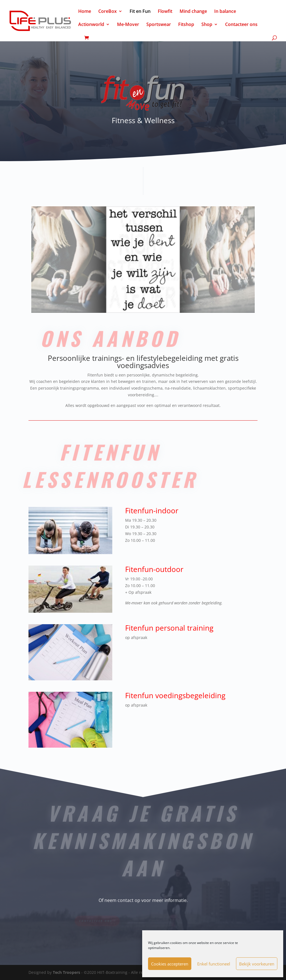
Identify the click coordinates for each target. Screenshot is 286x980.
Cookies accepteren (170, 964)
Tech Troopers (66, 972)
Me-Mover (128, 25)
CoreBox (108, 12)
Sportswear (159, 25)
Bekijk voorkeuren (257, 964)
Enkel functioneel (214, 964)
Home (85, 12)
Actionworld (91, 25)
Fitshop (186, 25)
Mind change (193, 12)
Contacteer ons (241, 25)
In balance (225, 12)
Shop (207, 25)
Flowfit (165, 12)
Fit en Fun (140, 12)
